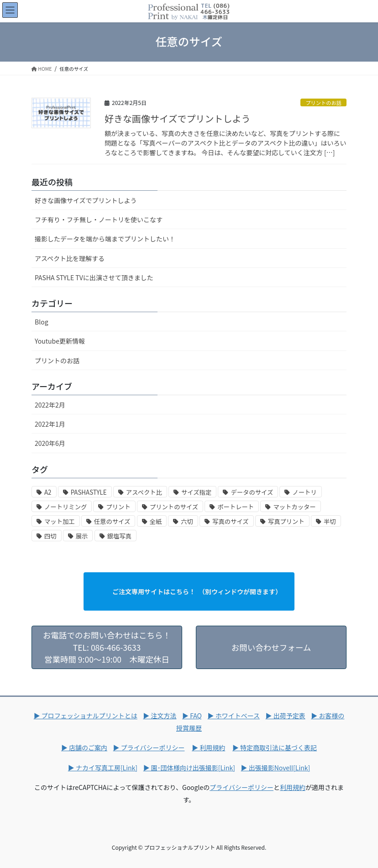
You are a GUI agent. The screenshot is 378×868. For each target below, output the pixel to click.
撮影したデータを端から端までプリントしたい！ (105, 239)
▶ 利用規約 (208, 748)
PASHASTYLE (89, 492)
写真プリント (286, 521)
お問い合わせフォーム (271, 653)
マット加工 (60, 521)
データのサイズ (252, 492)
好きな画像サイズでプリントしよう (177, 118)
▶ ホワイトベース (234, 716)
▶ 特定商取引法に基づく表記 (275, 748)
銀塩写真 (119, 536)
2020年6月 (50, 443)
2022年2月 (50, 405)
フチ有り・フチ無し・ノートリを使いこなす (99, 220)
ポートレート (236, 507)
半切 (330, 521)
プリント (118, 507)
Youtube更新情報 (60, 341)
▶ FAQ (192, 716)
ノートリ (304, 492)
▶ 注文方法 (160, 716)
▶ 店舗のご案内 (84, 748)
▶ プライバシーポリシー (149, 748)
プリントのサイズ (174, 507)
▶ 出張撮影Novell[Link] (276, 768)
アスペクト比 (144, 492)
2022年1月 (50, 424)
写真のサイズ (231, 521)
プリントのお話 (323, 103)
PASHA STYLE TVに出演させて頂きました (94, 277)
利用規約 (293, 787)
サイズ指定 (196, 492)
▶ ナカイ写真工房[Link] (103, 768)
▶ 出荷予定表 (286, 716)
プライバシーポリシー (241, 787)
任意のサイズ (112, 521)
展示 (82, 536)
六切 (187, 521)
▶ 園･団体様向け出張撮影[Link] (189, 768)
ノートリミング (66, 507)
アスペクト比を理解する (70, 258)
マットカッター (294, 507)
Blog (42, 322)
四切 (50, 536)
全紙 (156, 521)
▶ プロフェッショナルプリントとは (86, 716)
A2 (48, 492)
